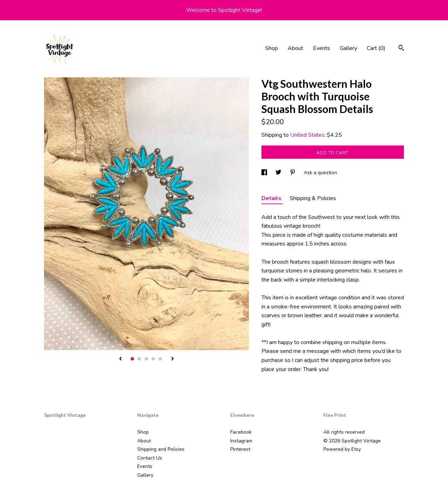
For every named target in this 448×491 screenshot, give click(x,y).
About (295, 48)
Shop (272, 48)
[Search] (401, 49)
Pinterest (240, 449)
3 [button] (146, 359)
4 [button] (153, 359)
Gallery (348, 48)
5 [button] (160, 359)
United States (307, 135)
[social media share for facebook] (265, 173)
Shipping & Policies (313, 198)
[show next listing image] (173, 359)
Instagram (241, 441)
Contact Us (150, 458)
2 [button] (139, 359)
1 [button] (132, 359)
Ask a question (320, 173)
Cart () (376, 48)
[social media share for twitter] (279, 173)
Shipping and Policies (161, 449)
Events (321, 48)
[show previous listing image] (120, 359)
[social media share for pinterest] (293, 173)
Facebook (241, 432)
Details (272, 198)
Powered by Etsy (342, 449)
